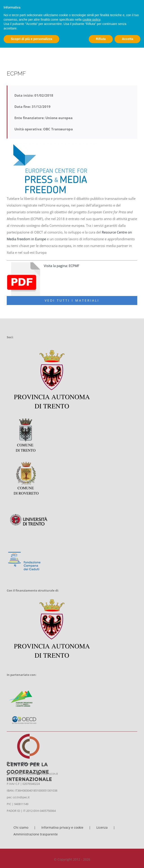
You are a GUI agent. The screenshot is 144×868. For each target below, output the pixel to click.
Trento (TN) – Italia (24, 763)
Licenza (102, 827)
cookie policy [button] (91, 20)
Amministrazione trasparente (36, 834)
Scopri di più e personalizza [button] (31, 39)
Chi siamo (21, 827)
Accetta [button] (127, 39)
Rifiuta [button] (101, 39)
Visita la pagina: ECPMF (62, 266)
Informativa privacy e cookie (62, 827)
